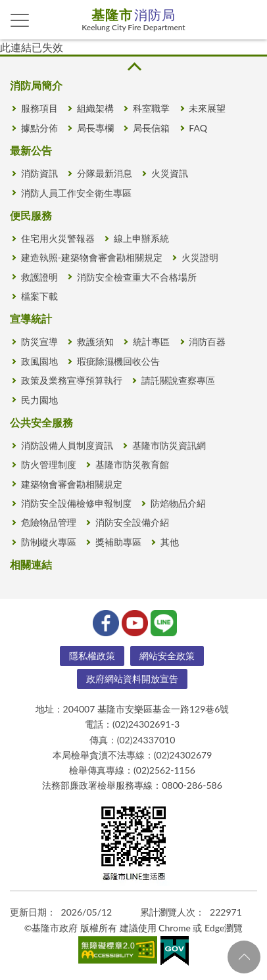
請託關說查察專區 (178, 380)
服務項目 (39, 108)
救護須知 (95, 341)
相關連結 (31, 564)
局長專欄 (95, 128)
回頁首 (244, 957)
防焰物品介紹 (178, 503)
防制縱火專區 (49, 542)
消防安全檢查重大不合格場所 (137, 277)
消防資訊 (39, 173)
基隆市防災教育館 (132, 464)
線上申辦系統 (141, 238)
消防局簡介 (36, 85)
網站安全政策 (167, 656)
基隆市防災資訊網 (169, 445)
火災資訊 (170, 173)
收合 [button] (133, 67)
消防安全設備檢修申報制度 (76, 503)
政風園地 (39, 361)
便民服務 (31, 215)
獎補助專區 (118, 542)
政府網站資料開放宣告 (132, 679)
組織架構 (95, 108)
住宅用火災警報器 (58, 238)
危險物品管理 (49, 522)
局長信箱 (151, 128)
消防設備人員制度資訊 (67, 445)
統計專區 (151, 341)
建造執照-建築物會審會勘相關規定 (92, 257)
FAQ (198, 128)
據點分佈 (39, 128)
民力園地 (39, 400)
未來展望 (207, 108)
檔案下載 (39, 296)
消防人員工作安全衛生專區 (76, 193)
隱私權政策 (92, 656)
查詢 (247, 20)
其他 (170, 542)
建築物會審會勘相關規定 (72, 484)
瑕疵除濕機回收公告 (118, 361)
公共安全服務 (41, 422)
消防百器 (207, 341)
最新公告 (31, 150)
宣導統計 (31, 318)
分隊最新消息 (105, 173)
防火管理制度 (49, 464)
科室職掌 (151, 108)
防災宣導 (39, 341)
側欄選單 (20, 20)
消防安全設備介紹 (132, 522)
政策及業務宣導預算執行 (72, 380)
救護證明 (39, 277)
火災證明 (200, 257)
